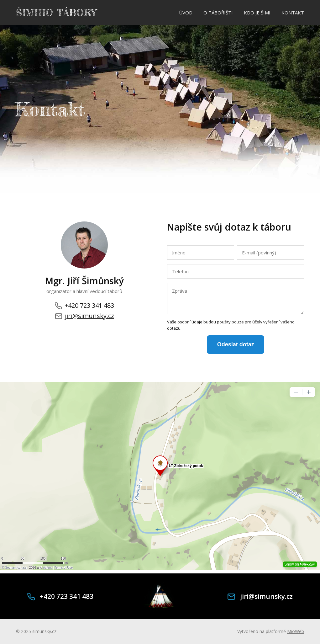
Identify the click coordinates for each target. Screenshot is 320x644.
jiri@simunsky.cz (84, 316)
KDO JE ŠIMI (257, 13)
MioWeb (296, 631)
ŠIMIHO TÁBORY (56, 13)
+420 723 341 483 (84, 306)
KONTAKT (293, 13)
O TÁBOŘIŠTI (218, 13)
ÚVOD (186, 13)
